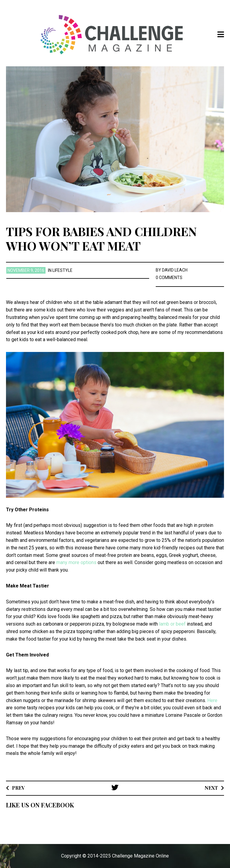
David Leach (175, 270)
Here (212, 700)
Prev (18, 788)
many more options (76, 562)
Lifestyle (62, 270)
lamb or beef (172, 624)
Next (211, 788)
